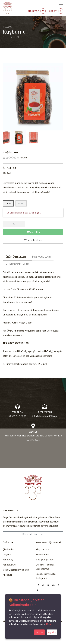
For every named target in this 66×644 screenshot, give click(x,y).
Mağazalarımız (43, 549)
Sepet (56, 11)
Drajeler (7, 554)
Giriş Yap (37, 11)
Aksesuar (7, 575)
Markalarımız (42, 554)
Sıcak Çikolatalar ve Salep (16, 570)
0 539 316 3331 (18, 416)
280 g (21, 204)
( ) (22, 158)
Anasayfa (7, 27)
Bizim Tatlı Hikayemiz (33, 534)
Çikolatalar (8, 549)
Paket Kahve (9, 565)
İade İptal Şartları (45, 560)
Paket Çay (8, 560)
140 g (8, 204)
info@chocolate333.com (45, 416)
